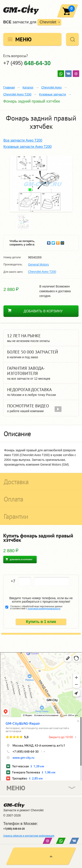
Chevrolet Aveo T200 (17, 94)
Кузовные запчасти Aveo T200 (28, 147)
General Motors (38, 265)
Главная (9, 87)
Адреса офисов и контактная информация (29, 836)
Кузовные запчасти (52, 94)
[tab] (41, 434)
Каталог (28, 87)
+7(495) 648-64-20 (14, 829)
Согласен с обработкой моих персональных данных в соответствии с (36, 608)
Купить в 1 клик (41, 622)
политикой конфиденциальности (44, 609)
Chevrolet (48, 22)
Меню (23, 39)
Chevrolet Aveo (51, 87)
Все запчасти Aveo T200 (23, 140)
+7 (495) (27, 63)
